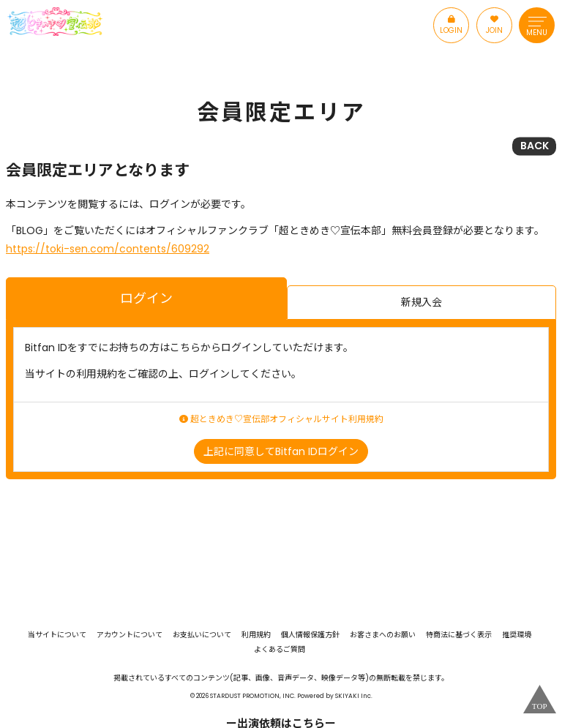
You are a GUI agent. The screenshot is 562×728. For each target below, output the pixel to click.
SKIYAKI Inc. (354, 696)
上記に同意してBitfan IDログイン (281, 451)
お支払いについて (202, 635)
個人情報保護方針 (310, 635)
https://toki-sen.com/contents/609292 (108, 249)
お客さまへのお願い (383, 635)
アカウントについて (130, 635)
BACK (535, 146)
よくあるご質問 (280, 650)
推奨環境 (517, 635)
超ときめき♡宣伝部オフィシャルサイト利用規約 (281, 419)
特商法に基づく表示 (459, 635)
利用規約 (256, 635)
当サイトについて (57, 635)
